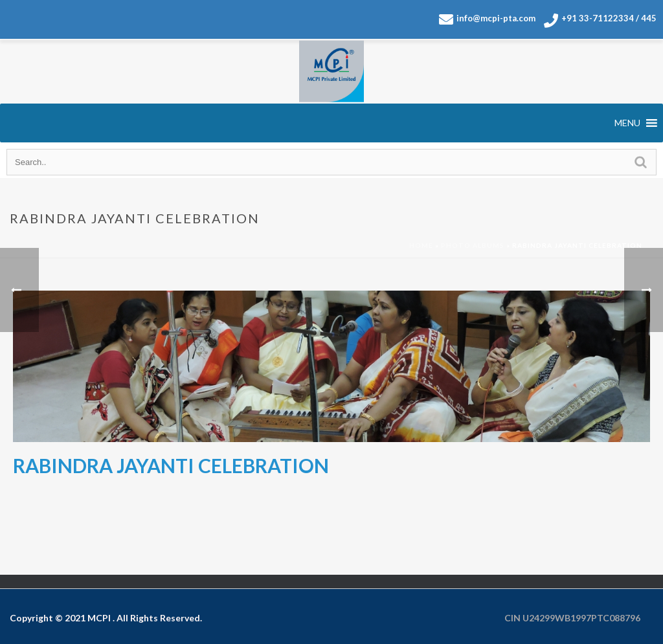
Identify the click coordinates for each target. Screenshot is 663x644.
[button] (627, 123)
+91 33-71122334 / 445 (600, 20)
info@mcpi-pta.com (487, 19)
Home (421, 245)
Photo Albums (473, 245)
